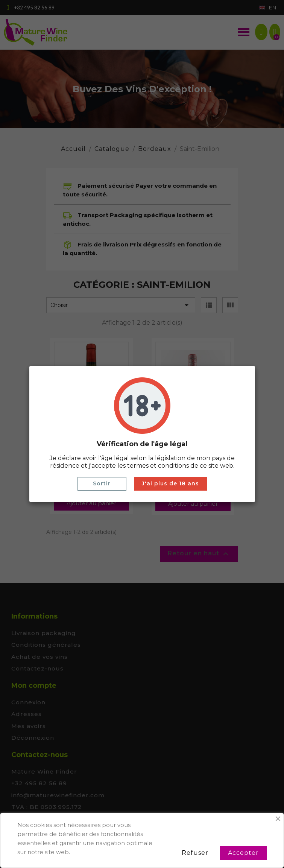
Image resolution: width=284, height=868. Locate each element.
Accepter (243, 853)
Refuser (195, 853)
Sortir (102, 483)
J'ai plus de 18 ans (170, 483)
